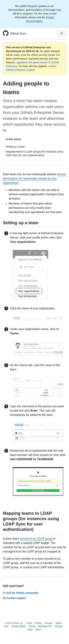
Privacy (39, 623)
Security (49, 623)
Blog (30, 630)
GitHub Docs (18, 34)
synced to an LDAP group (36, 539)
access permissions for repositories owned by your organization (34, 179)
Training (58, 626)
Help (6, 626)
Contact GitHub (18, 626)
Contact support (14, 598)
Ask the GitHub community (21, 593)
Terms (29, 623)
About (38, 630)
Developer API (45, 626)
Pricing (32, 626)
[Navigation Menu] (62, 33)
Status (58, 623)
